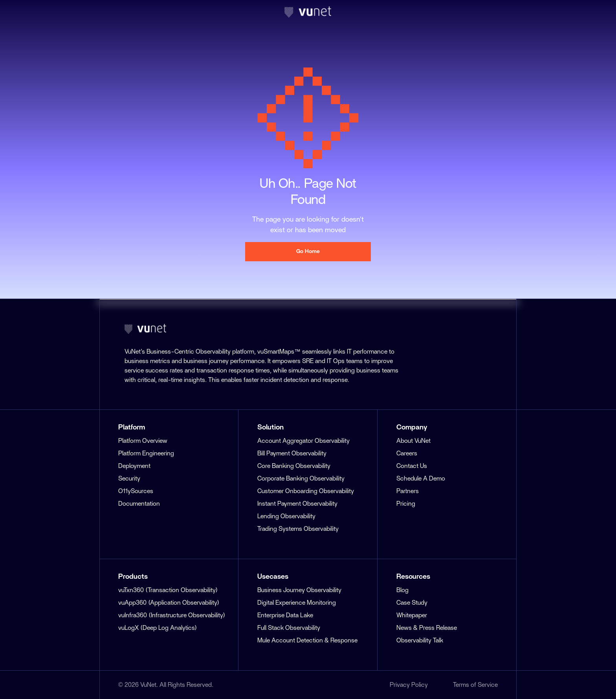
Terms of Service (475, 685)
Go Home (308, 251)
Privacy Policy (409, 685)
